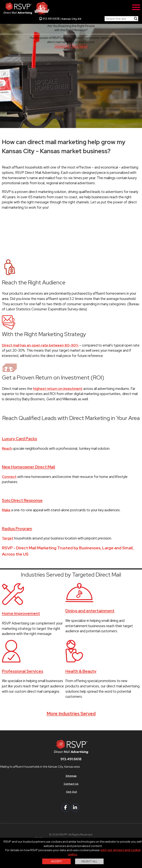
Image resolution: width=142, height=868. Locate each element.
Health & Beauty (81, 671)
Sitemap (71, 776)
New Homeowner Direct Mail (29, 467)
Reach (7, 448)
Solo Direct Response (22, 500)
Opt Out (71, 792)
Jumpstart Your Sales (71, 46)
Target (8, 538)
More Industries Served (71, 714)
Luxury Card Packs (19, 439)
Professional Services (23, 671)
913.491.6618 (50, 19)
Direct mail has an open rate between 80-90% (40, 345)
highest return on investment (58, 389)
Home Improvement (21, 613)
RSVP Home (93, 18)
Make (6, 510)
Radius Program (17, 529)
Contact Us (71, 784)
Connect (9, 477)
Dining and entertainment (90, 611)
